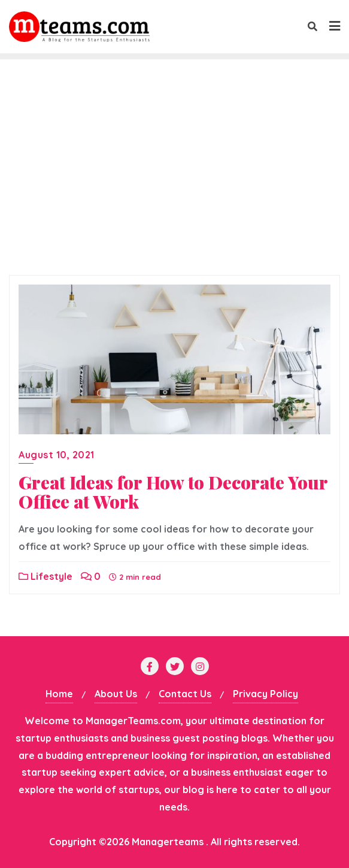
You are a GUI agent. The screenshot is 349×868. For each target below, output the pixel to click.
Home (59, 694)
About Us (116, 694)
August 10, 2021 (57, 455)
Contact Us (185, 694)
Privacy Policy (265, 694)
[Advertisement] (174, 179)
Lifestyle (45, 576)
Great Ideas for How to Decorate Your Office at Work (173, 492)
